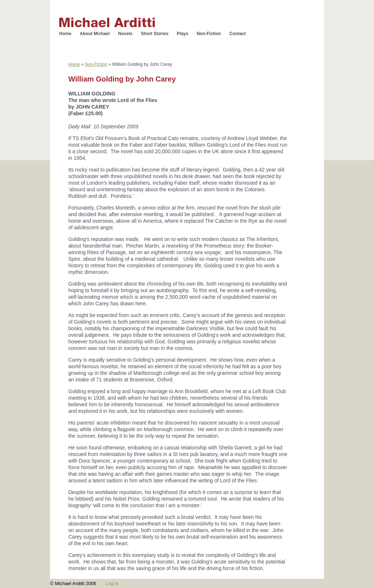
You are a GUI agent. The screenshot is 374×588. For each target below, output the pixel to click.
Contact (238, 34)
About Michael (95, 34)
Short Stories (155, 34)
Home (65, 34)
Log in (112, 583)
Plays (182, 34)
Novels (125, 34)
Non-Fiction (209, 34)
